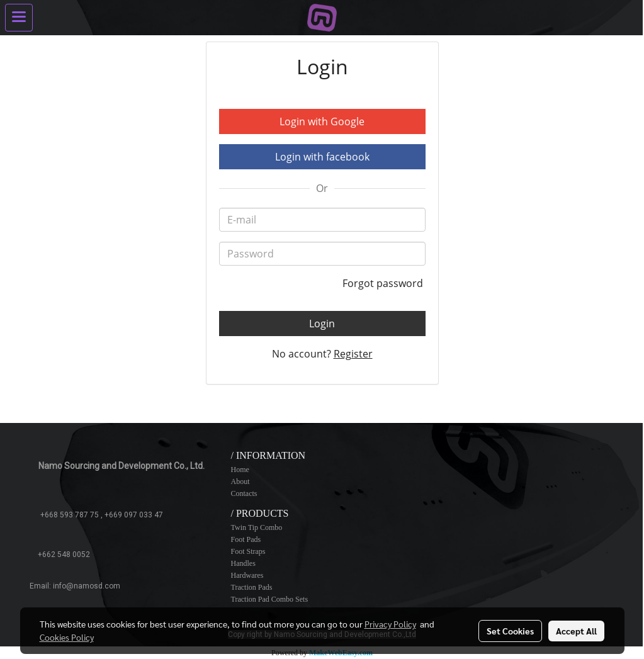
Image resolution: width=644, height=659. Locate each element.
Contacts (244, 493)
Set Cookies (510, 631)
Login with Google (322, 121)
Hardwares (247, 575)
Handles (243, 563)
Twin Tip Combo (256, 527)
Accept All (576, 631)
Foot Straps (248, 551)
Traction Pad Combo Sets (269, 599)
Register (353, 354)
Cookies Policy (67, 637)
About (240, 482)
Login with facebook (322, 157)
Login (322, 324)
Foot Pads (246, 539)
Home (240, 470)
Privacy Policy (390, 624)
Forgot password (384, 283)
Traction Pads (251, 587)
